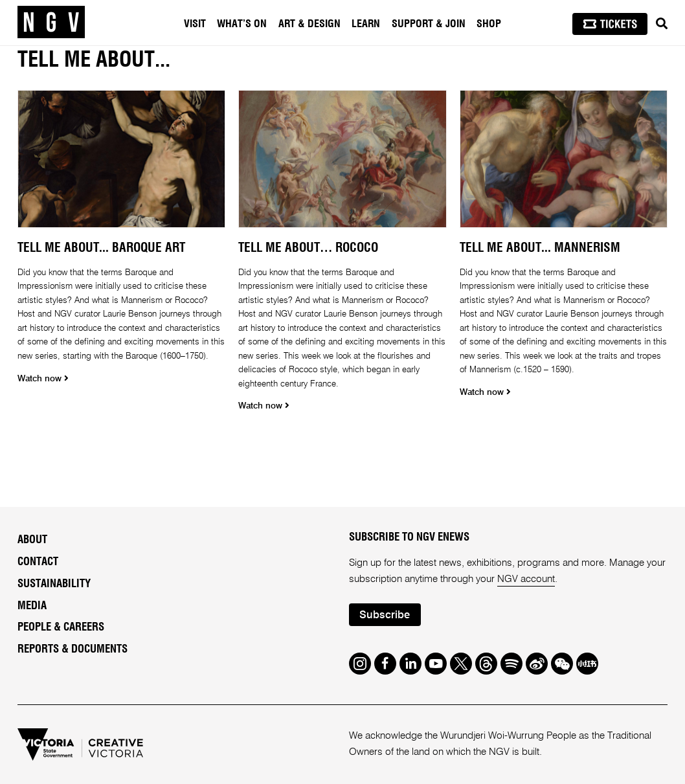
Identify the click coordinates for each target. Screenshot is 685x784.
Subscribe (385, 615)
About (32, 540)
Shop (489, 24)
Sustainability (54, 584)
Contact (38, 562)
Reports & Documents (73, 649)
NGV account (526, 579)
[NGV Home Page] (51, 23)
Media (32, 606)
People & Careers (61, 627)
